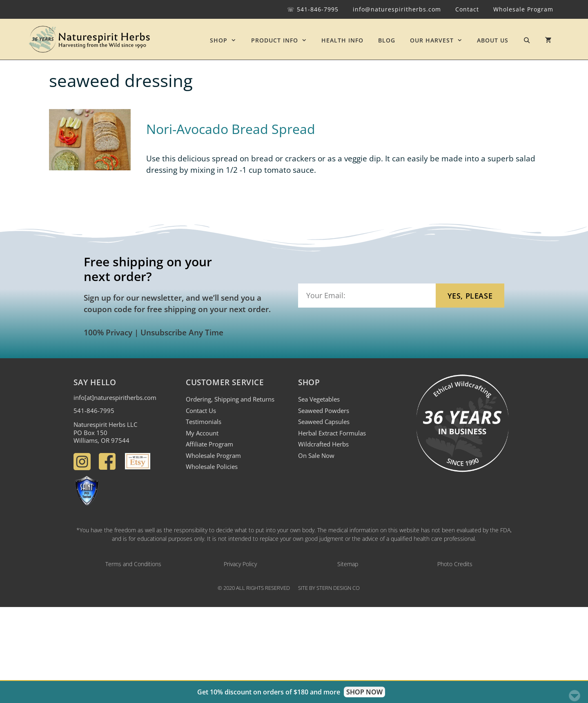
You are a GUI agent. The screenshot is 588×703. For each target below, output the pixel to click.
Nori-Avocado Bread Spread (231, 129)
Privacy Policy (240, 564)
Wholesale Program (523, 9)
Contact (467, 9)
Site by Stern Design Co (329, 588)
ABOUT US (493, 40)
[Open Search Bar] (527, 40)
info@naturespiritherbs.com (397, 9)
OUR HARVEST (440, 40)
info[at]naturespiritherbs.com (115, 397)
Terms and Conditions (133, 564)
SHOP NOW (364, 692)
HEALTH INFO (342, 40)
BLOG (387, 40)
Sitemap (348, 564)
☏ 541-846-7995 (313, 9)
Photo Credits (455, 564)
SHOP (227, 40)
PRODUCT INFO (283, 40)
